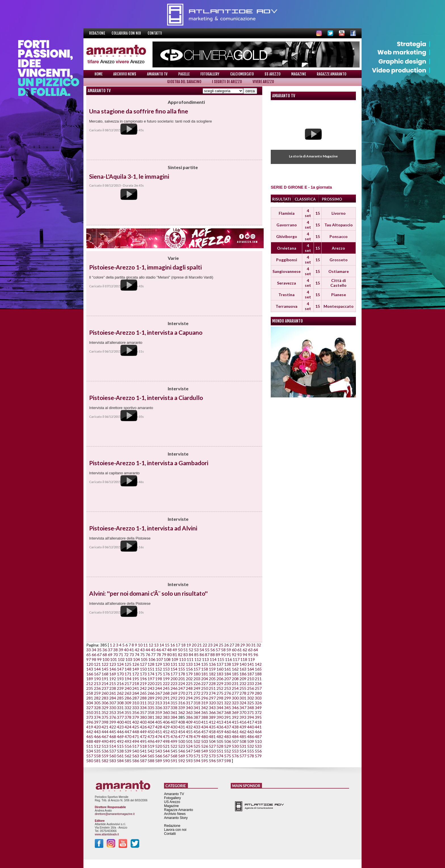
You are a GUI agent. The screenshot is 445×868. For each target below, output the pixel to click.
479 (197, 737)
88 (213, 655)
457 (205, 732)
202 (189, 679)
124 (120, 664)
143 (90, 669)
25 (221, 645)
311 (143, 703)
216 (120, 683)
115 (221, 659)
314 (166, 703)
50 (180, 650)
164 (251, 669)
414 (228, 722)
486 (251, 737)
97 (89, 659)
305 (97, 703)
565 (151, 756)
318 (197, 703)
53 (196, 650)
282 (97, 698)
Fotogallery (210, 74)
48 (169, 650)
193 (120, 679)
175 (159, 674)
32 (259, 645)
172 (136, 674)
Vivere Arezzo (263, 82)
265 (143, 693)
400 (120, 722)
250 (205, 688)
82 (180, 655)
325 (251, 703)
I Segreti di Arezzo (227, 82)
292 (174, 698)
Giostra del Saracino (184, 82)
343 (212, 708)
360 (166, 712)
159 (212, 669)
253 (228, 688)
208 (235, 679)
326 (258, 703)
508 (243, 741)
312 (151, 703)
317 (189, 703)
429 (166, 727)
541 (143, 751)
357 (143, 712)
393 (243, 717)
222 (166, 683)
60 (234, 650)
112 (198, 659)
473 (151, 737)
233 (251, 683)
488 (90, 741)
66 (94, 655)
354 (120, 712)
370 (243, 712)
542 (151, 751)
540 (136, 751)
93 (240, 655)
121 (97, 664)
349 (258, 708)
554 (243, 751)
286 (128, 698)
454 (182, 732)
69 (110, 655)
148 (128, 669)
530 (235, 746)
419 (90, 727)
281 (90, 698)
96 (256, 655)
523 (182, 746)
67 (99, 655)
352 (105, 712)
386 (189, 717)
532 (251, 746)
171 (128, 674)
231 (235, 683)
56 (213, 650)
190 (97, 679)
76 (148, 655)
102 (121, 659)
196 (143, 679)
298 (220, 698)
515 (120, 746)
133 (189, 664)
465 (90, 737)
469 (120, 737)
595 (205, 761)
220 (151, 683)
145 (105, 669)
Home (98, 74)
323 (235, 703)
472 (143, 737)
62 (245, 650)
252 (220, 688)
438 (235, 727)
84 (191, 655)
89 (218, 655)
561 (120, 756)
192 (113, 679)
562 (128, 756)
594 (197, 761)
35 (99, 650)
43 (142, 650)
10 (140, 645)
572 (205, 756)
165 (258, 669)
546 (182, 751)
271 (189, 693)
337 (166, 708)
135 (205, 664)
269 (174, 693)
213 (97, 683)
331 (120, 708)
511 (90, 746)
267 (159, 693)
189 (90, 679)
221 (159, 683)
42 (137, 650)
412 (212, 722)
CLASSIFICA (305, 199)
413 (220, 722)
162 (235, 669)
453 (174, 732)
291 (166, 698)
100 (106, 659)
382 (159, 717)
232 (243, 683)
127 (143, 664)
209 (243, 679)
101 (114, 659)
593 (189, 761)
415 (235, 722)
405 (159, 722)
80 (169, 655)
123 (113, 664)
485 (243, 737)
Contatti (155, 33)
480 (205, 737)
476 (174, 737)
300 (235, 698)
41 (132, 650)
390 (220, 717)
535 (97, 751)
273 (205, 693)
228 (212, 683)
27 (232, 645)
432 (189, 727)
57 (218, 650)
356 (136, 712)
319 (205, 703)
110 (182, 659)
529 (228, 746)
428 (159, 727)
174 (151, 674)
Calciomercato (242, 74)
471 (136, 737)
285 (120, 698)
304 (90, 703)
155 (182, 669)
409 (189, 722)
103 (129, 659)
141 (251, 664)
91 (229, 655)
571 (197, 756)
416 (243, 722)
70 (116, 655)
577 (243, 756)
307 (113, 703)
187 (251, 674)
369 (235, 712)
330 (113, 708)
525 (197, 746)
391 (228, 717)
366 (212, 712)
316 (182, 703)
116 (228, 659)
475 (166, 737)
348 (251, 708)
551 (220, 751)
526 (205, 746)
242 (143, 688)
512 (97, 746)
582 (105, 761)
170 (120, 674)
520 (159, 746)
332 (128, 708)
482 (220, 737)
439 (243, 727)
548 (197, 751)
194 (128, 679)
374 (97, 717)
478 (189, 737)
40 (126, 650)
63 (250, 650)
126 (136, 664)
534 (90, 751)
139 (235, 664)
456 (197, 732)
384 (174, 717)
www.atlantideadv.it (107, 834)
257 (258, 688)
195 (136, 679)
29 (243, 645)
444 (105, 732)
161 (228, 669)
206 (220, 679)
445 (113, 732)
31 (253, 645)
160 (220, 669)
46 (159, 650)
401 (128, 722)
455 (189, 732)
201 (182, 679)
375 (105, 717)
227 (205, 683)
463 (251, 732)
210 (251, 679)
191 (105, 679)
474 (159, 737)
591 (174, 761)
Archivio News (125, 74)
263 (128, 693)
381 (151, 717)
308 (120, 703)
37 (110, 650)
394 (251, 717)
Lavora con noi (175, 830)
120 (90, 664)
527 (212, 746)
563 (136, 756)
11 (146, 645)
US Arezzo (172, 802)
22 (205, 645)
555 (251, 751)
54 (202, 650)
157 (197, 669)
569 (182, 756)
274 (212, 693)
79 (164, 655)
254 (235, 688)
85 (196, 655)
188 (258, 674)
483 (228, 737)
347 (243, 708)
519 (151, 746)
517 (136, 746)
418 (258, 722)
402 (136, 722)
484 (235, 737)
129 (159, 664)
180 (197, 674)
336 (159, 708)
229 (220, 683)
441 (258, 727)
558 (97, 756)
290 (159, 698)
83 (186, 655)
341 (197, 708)
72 (126, 655)
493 (128, 741)
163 (243, 669)
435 (212, 727)
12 (151, 645)
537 (113, 751)
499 (174, 741)
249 (197, 688)
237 (105, 688)
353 (113, 712)
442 (90, 732)
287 (136, 698)
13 (156, 645)
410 (197, 722)
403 (143, 722)
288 (143, 698)
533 (258, 746)
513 (105, 746)
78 (159, 655)
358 (151, 712)
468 (113, 737)
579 (258, 756)
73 (132, 655)
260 (105, 693)
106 (152, 659)
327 (90, 708)
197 (151, 679)
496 (151, 741)
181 (205, 674)
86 (202, 655)
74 (137, 655)
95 (250, 655)
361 (174, 712)
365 (205, 712)
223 (174, 683)
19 (189, 645)
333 (136, 708)
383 (166, 717)
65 (89, 655)
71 (121, 655)
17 (178, 645)
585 (128, 761)
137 (220, 664)
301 (243, 698)
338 (174, 708)
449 (143, 732)
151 (151, 669)
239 (120, 688)
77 (153, 655)
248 (189, 688)
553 (235, 751)
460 (228, 732)
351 (97, 712)
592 (182, 761)
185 (235, 674)
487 (258, 737)
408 (182, 722)
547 (189, 751)
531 (243, 746)
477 (182, 737)
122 (105, 664)
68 (105, 655)
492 (120, 741)
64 (256, 650)
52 (191, 650)
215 (113, 683)
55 (207, 650)
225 (189, 683)
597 (220, 761)
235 (90, 688)
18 (183, 645)
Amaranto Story (176, 818)
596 (212, 761)
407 (174, 722)
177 (174, 674)
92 (234, 655)
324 (243, 703)
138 (228, 664)
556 (258, 751)
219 (143, 683)
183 (220, 674)
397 (97, 722)
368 (228, 712)
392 (235, 717)
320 (212, 703)
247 (182, 688)
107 (159, 659)
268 (166, 693)
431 (182, 727)
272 (197, 693)
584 (120, 761)
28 (237, 645)
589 (159, 761)
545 (174, 751)
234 (258, 683)
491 (113, 741)
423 (120, 727)
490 (105, 741)
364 (197, 712)
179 (189, 674)
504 (212, 741)
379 (136, 717)
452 (166, 732)
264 (136, 693)
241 (136, 688)
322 (228, 703)
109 (175, 659)
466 (97, 737)
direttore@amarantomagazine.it (115, 814)
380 (143, 717)
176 (166, 674)
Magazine (299, 74)
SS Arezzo (272, 74)
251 (212, 688)
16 (173, 645)
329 (105, 708)
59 (229, 650)
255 (243, 688)
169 (113, 674)
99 (99, 659)
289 (151, 698)
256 (251, 688)
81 (175, 655)
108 (167, 659)
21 (200, 645)
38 (116, 650)
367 (220, 712)
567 (166, 756)
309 (128, 703)
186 (243, 674)
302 (251, 698)
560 (113, 756)
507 (235, 741)
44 (148, 650)
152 (159, 669)
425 (136, 727)
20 (194, 645)
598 (228, 761)
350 (90, 712)
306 (105, 703)
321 (220, 703)
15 (167, 645)
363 (189, 712)
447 (128, 732)
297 (212, 698)
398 (105, 722)
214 (105, 683)
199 (166, 679)
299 (228, 698)
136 (212, 664)
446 (120, 732)
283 (105, 698)
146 (113, 669)
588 (151, 761)
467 (105, 737)
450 (151, 732)
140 (243, 664)
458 (212, 732)
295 (197, 698)
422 (113, 727)
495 (143, 741)
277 (235, 693)
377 (120, 717)
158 (205, 669)
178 (182, 674)
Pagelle (184, 74)
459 (220, 732)
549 (205, 751)
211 (258, 679)
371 (251, 712)
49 (175, 650)
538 (120, 751)
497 (159, 741)
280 (258, 693)
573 (212, 756)
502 (197, 741)
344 (220, 708)
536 (105, 751)
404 (151, 722)
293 (182, 698)
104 (137, 659)
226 (197, 683)
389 (212, 717)
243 (151, 688)
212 (90, 683)
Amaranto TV (157, 74)
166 (90, 674)
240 (128, 688)
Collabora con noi (127, 33)
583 (113, 761)
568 (174, 756)
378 (128, 717)
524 (189, 746)
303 (258, 698)
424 (128, 727)
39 (121, 650)
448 (136, 732)
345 (228, 708)
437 (228, 727)
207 (228, 679)
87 (207, 655)
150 (143, 669)
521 (166, 746)
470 (128, 737)
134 (197, 664)
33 (89, 650)
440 (251, 727)
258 (90, 693)
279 (251, 693)
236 (97, 688)
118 (244, 659)
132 (182, 664)
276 (228, 693)
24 (216, 645)
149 (136, 669)
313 (159, 703)
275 (220, 693)
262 (120, 693)
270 (182, 693)
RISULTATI (282, 199)
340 (189, 708)
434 (205, 727)
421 (105, 727)
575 (228, 756)
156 (189, 669)
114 (213, 659)
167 (97, 674)
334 (143, 708)
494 (136, 741)
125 (128, 664)
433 (197, 727)
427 (151, 727)
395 (258, 717)
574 (220, 756)
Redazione (97, 33)
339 (182, 708)
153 (166, 669)
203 (197, 679)
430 (174, 727)
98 (94, 659)
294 (189, 698)
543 (159, 751)
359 (159, 712)
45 (153, 650)
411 (205, 722)
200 (174, 679)
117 (236, 659)
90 (223, 655)
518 (143, 746)
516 (128, 746)
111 (190, 659)
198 (159, 679)
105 (144, 659)
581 (97, 761)
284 (113, 698)
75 (142, 655)
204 (205, 679)
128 (151, 664)
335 (151, 708)
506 (228, 741)
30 (248, 645)
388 (205, 717)
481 (212, 737)
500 (182, 741)
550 (212, 751)
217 (128, 683)
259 (97, 693)
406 (166, 722)
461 (235, 732)
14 (162, 645)
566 (159, 756)
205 (212, 679)
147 (120, 669)
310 (136, 703)
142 (258, 664)
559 (105, 756)
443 (97, 732)
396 (90, 722)
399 (113, 722)
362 (182, 712)
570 (189, 756)
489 (97, 741)
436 (220, 727)
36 (105, 650)
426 (143, 727)
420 (97, 727)
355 (128, 712)
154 (174, 669)
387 (197, 717)
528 (220, 746)
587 (143, 761)
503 (205, 741)
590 (166, 761)
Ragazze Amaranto (331, 74)
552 (228, 751)
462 (243, 732)
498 (166, 741)
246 (174, 688)
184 (228, 674)
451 (159, 732)
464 (258, 732)
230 (228, 683)
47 (164, 650)
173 (143, 674)
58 (223, 650)
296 (205, 698)
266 (151, 693)
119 (251, 659)
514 (113, 746)
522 (174, 746)
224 (182, 683)
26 (226, 645)
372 (258, 712)
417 (251, 722)
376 (113, 717)
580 (90, 761)
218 (136, 683)
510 (258, 741)
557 (90, 756)
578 (251, 756)
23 (210, 645)
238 (113, 688)
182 (212, 674)
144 (97, 669)
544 (166, 751)
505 (220, 741)
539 (128, 751)
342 (205, 708)
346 (235, 708)
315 (174, 703)
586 (136, 761)
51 (186, 650)
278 (243, 693)
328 (97, 708)
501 (189, 741)
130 (166, 664)
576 (235, 756)
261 (113, 693)
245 (166, 688)
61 (240, 650)
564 (143, 756)
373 (90, 717)
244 (159, 688)
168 (105, 674)
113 (205, 659)
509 (251, 741)
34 (94, 650)
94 (245, 655)
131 (174, 664)
